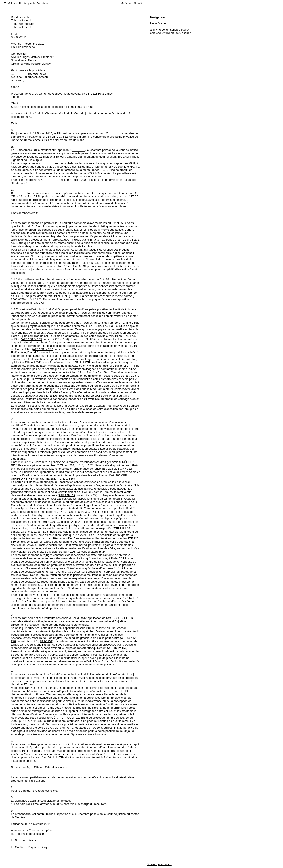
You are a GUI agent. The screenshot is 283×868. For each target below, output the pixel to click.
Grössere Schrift (132, 3)
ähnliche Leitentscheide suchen (170, 30)
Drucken (42, 3)
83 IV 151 (46, 641)
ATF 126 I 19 (67, 495)
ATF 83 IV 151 (117, 648)
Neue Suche (158, 23)
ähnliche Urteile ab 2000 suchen (171, 33)
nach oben (165, 864)
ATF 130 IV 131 (32, 339)
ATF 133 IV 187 (43, 349)
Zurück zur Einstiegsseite (20, 3)
